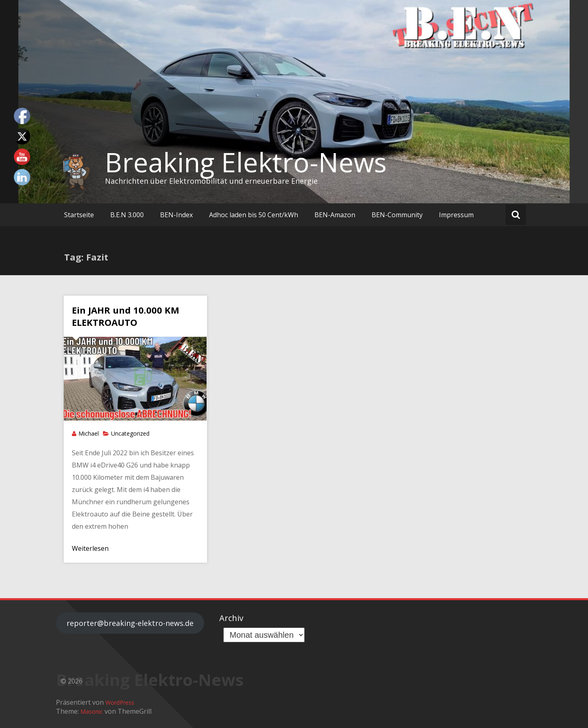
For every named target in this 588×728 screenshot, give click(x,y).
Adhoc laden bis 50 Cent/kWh (254, 215)
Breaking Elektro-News (246, 162)
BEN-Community (397, 215)
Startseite (79, 215)
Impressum (456, 215)
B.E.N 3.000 (127, 215)
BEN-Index (176, 215)
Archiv (231, 618)
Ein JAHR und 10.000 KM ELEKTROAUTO (126, 316)
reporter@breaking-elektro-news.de (130, 623)
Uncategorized (130, 433)
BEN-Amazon (335, 215)
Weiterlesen (90, 548)
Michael (89, 433)
